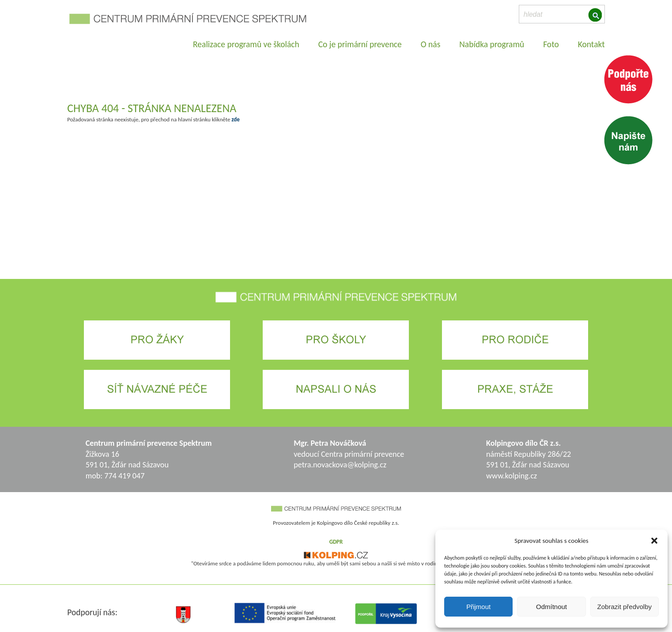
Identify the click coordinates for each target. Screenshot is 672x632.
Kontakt (591, 44)
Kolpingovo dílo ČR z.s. (523, 443)
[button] (654, 541)
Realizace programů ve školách (246, 44)
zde (235, 119)
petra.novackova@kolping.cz (340, 465)
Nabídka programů (492, 44)
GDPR (336, 542)
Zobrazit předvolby (625, 607)
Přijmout (478, 607)
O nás (431, 44)
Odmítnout (551, 607)
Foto (551, 44)
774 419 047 (124, 476)
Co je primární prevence (360, 44)
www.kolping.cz (512, 476)
